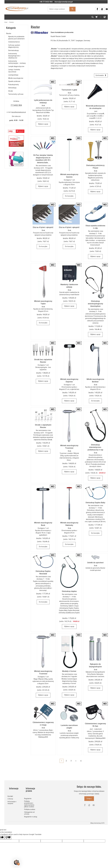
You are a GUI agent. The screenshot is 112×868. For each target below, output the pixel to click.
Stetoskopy (12, 88)
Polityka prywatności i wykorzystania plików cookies (29, 802)
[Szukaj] (93, 17)
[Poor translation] (8, 835)
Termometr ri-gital (69, 91)
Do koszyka (69, 197)
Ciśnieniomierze (14, 42)
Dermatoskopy (13, 50)
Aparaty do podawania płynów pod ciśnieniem (16, 38)
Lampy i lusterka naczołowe (14, 71)
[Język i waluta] (105, 17)
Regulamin (28, 796)
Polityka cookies (30, 807)
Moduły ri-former (69, 672)
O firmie (10, 796)
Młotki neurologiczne (16, 78)
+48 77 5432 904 (46, 2)
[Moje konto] (101, 17)
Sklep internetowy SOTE (97, 821)
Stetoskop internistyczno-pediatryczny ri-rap (95, 448)
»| (81, 762)
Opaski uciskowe (14, 81)
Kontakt (10, 793)
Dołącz (89, 799)
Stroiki (11, 91)
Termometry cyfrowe (16, 94)
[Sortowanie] (100, 76)
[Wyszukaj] (72, 9)
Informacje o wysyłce (12, 800)
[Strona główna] (17, 9)
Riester (9, 33)
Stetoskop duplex (69, 592)
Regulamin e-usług (31, 814)
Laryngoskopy (13, 75)
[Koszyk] (97, 17)
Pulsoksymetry (14, 85)
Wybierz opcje (43, 125)
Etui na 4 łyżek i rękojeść (43, 228)
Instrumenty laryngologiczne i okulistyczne (14, 56)
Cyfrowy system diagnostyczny (14, 46)
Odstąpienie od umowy (29, 811)
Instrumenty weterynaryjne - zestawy (17, 62)
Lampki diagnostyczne (16, 66)
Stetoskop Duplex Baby (95, 503)
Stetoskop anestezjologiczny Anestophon (95, 304)
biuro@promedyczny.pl (64, 2)
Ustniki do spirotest (95, 563)
